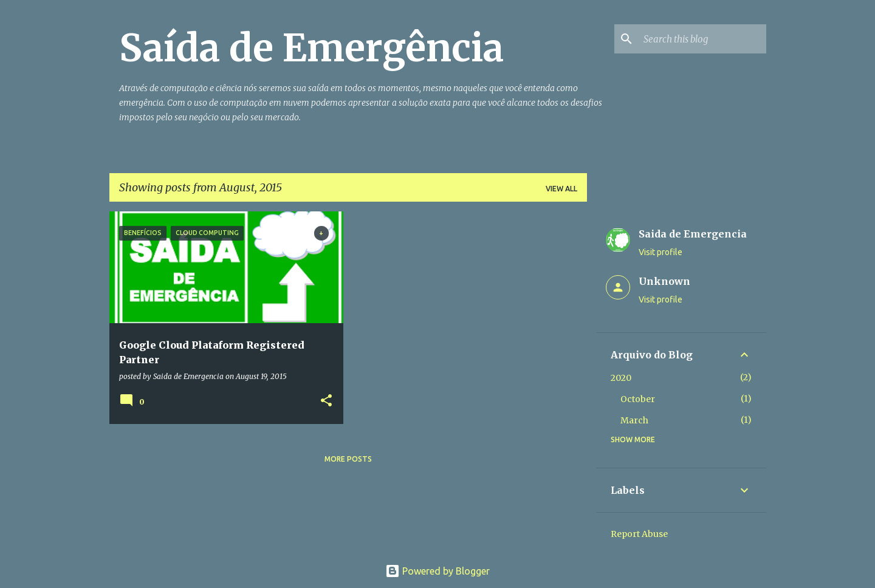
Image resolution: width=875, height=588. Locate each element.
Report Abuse (639, 534)
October (638, 399)
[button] (326, 401)
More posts (348, 459)
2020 (621, 378)
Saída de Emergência (311, 48)
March (634, 420)
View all (561, 189)
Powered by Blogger (437, 571)
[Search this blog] (702, 39)
